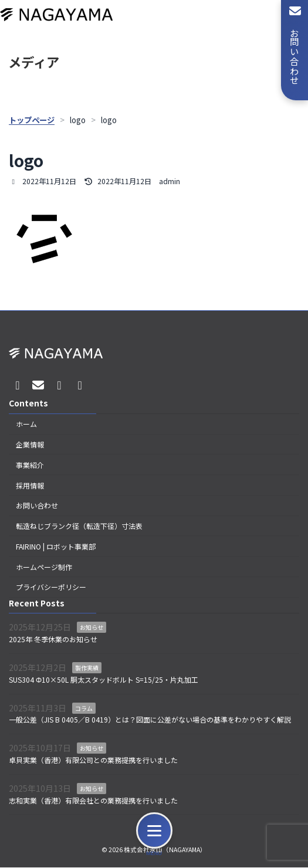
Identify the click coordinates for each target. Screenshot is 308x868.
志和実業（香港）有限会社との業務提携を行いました (93, 800)
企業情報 (30, 444)
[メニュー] (154, 830)
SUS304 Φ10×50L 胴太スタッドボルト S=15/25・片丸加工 (104, 679)
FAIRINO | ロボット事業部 (56, 546)
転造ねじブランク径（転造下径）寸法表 (79, 526)
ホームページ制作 (44, 567)
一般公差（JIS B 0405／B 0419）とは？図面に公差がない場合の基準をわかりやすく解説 (150, 720)
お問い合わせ (37, 506)
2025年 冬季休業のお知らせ (53, 640)
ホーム (26, 424)
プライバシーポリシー (51, 587)
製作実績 (87, 668)
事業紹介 (30, 465)
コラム (84, 708)
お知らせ (92, 628)
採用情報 (30, 485)
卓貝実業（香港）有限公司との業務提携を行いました (93, 760)
